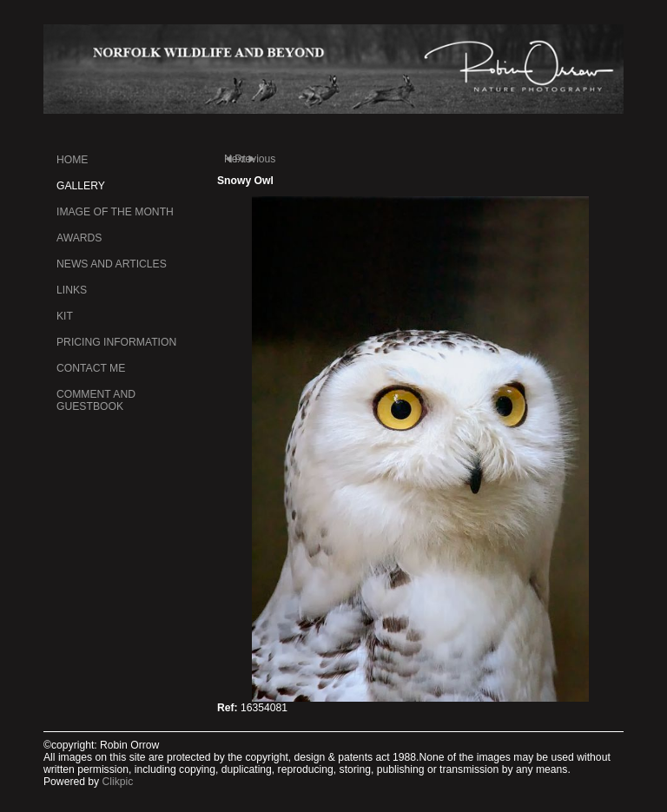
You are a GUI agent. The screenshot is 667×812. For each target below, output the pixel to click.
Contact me (91, 368)
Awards (79, 238)
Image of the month (115, 212)
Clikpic (118, 782)
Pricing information (116, 342)
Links (72, 290)
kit (65, 316)
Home (72, 160)
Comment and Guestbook (96, 400)
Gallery (81, 186)
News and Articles (112, 264)
